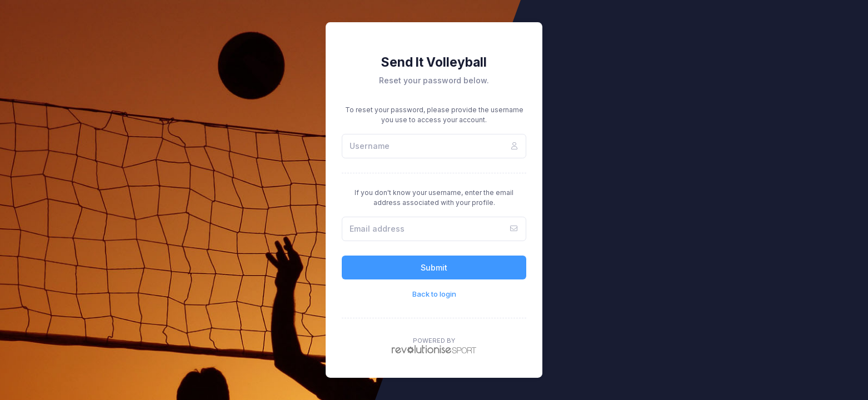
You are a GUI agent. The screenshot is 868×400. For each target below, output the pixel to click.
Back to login (434, 294)
